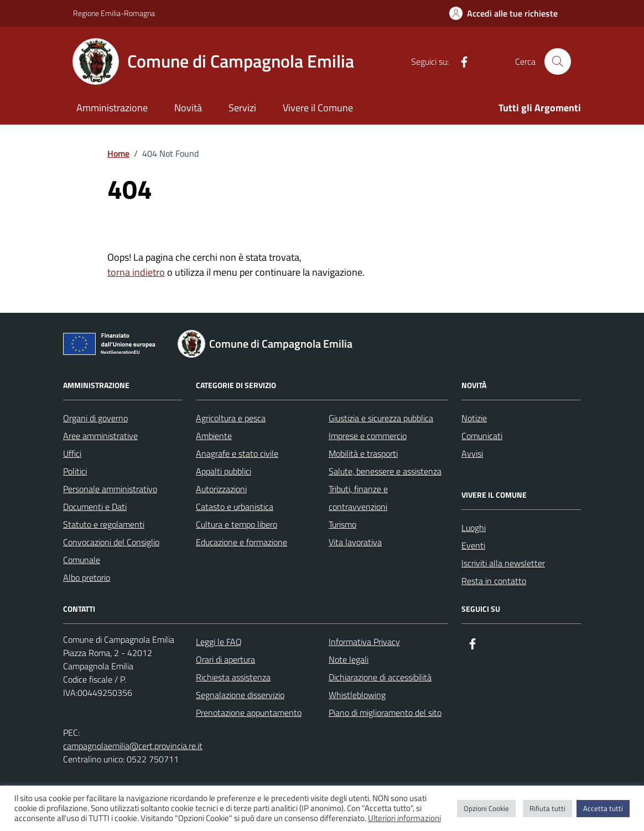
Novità (188, 108)
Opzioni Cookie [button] (486, 808)
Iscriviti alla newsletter (503, 563)
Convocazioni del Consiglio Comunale (111, 551)
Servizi (242, 108)
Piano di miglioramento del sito (385, 713)
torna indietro (136, 272)
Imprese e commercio (368, 436)
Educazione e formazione (242, 542)
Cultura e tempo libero (237, 524)
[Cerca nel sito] (558, 61)
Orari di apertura (225, 659)
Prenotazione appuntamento (249, 713)
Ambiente (214, 436)
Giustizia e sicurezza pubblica (381, 418)
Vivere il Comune (318, 108)
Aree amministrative (100, 436)
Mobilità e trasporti (363, 453)
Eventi (473, 545)
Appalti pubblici (224, 471)
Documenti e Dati (95, 507)
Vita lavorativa (355, 542)
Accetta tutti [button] (603, 808)
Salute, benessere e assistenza (385, 471)
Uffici (72, 453)
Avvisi (472, 453)
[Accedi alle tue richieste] (503, 13)
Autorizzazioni (221, 489)
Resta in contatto (494, 581)
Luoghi (474, 528)
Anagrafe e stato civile (237, 453)
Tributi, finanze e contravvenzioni (358, 498)
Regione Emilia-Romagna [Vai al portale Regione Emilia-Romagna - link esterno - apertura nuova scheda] (114, 13)
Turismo (342, 524)
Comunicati (482, 436)
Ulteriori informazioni (404, 818)
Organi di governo (95, 418)
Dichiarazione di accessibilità (380, 677)
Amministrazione (112, 108)
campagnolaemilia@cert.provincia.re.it (133, 746)
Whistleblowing (357, 695)
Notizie (474, 418)
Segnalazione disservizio (240, 695)
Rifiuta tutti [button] (547, 808)
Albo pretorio (87, 577)
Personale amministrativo (110, 489)
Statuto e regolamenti (104, 524)
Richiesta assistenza (233, 677)
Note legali (349, 659)
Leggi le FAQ (219, 642)
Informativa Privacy (364, 642)
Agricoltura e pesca (231, 418)
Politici (75, 471)
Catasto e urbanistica (235, 507)
